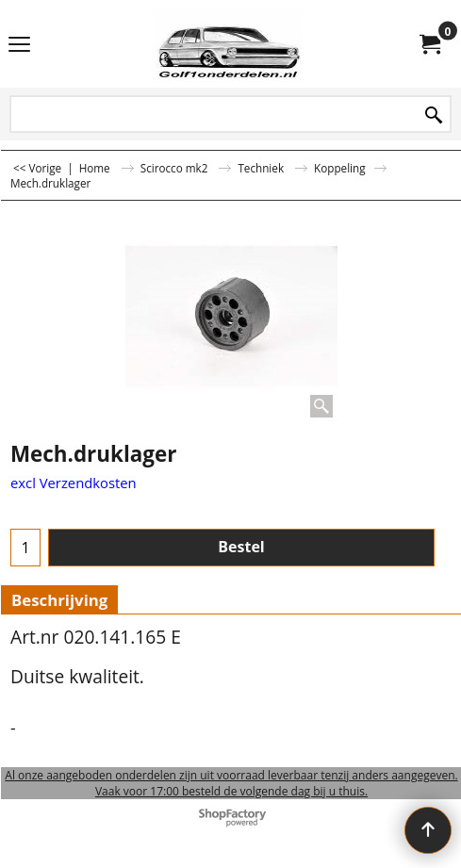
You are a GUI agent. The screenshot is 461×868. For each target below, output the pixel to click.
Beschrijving (59, 600)
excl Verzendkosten (74, 483)
